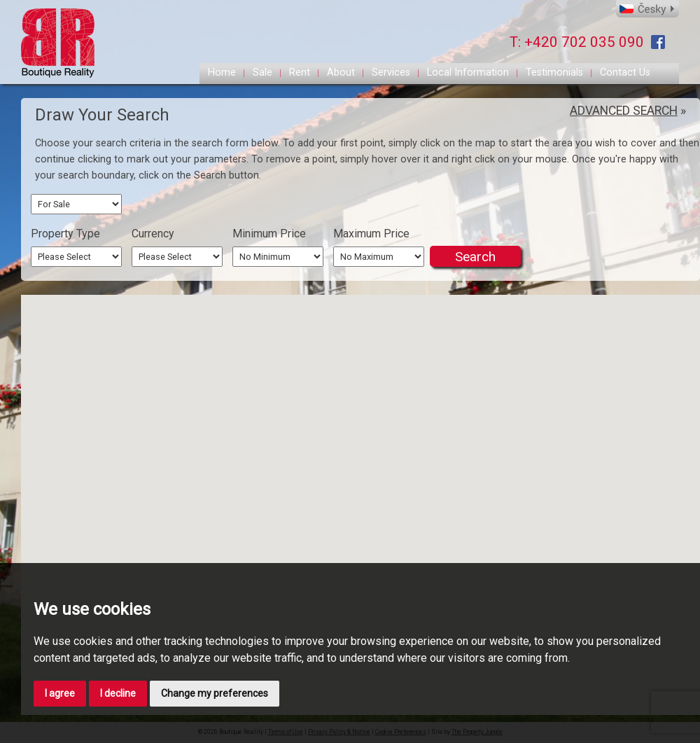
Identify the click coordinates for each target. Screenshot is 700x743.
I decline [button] (118, 693)
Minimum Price (269, 234)
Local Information (468, 72)
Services (391, 72)
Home (222, 72)
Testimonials (554, 72)
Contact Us (625, 72)
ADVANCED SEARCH (624, 111)
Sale (262, 72)
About (341, 72)
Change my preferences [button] (215, 693)
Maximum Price (371, 234)
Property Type (65, 234)
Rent (300, 72)
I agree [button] (60, 693)
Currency (153, 234)
